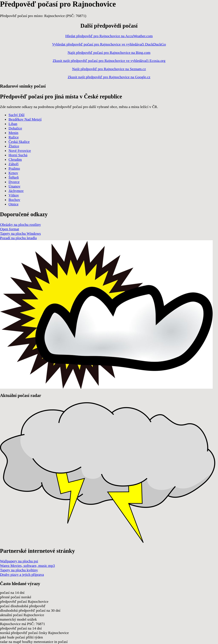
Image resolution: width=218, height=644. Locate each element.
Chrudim (15, 159)
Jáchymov (16, 191)
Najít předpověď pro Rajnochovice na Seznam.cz (109, 69)
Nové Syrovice (20, 151)
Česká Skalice (19, 142)
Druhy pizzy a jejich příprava (22, 574)
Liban (13, 124)
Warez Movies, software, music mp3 (27, 566)
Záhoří (14, 164)
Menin (13, 133)
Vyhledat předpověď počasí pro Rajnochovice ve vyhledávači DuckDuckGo (109, 44)
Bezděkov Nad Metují (25, 119)
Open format (9, 229)
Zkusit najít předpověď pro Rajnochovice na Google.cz (109, 77)
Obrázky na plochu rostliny (20, 225)
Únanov (14, 186)
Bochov (14, 200)
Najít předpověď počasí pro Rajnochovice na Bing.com (109, 53)
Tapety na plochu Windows (20, 233)
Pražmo (14, 168)
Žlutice (14, 146)
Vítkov (14, 195)
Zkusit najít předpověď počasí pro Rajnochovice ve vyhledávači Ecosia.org (109, 61)
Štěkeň (14, 177)
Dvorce (14, 182)
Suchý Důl (16, 115)
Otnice (14, 204)
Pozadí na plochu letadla (18, 238)
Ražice (14, 137)
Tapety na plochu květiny (19, 570)
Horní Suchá (18, 155)
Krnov (13, 173)
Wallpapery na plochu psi (19, 561)
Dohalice (15, 128)
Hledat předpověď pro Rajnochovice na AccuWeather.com (109, 36)
